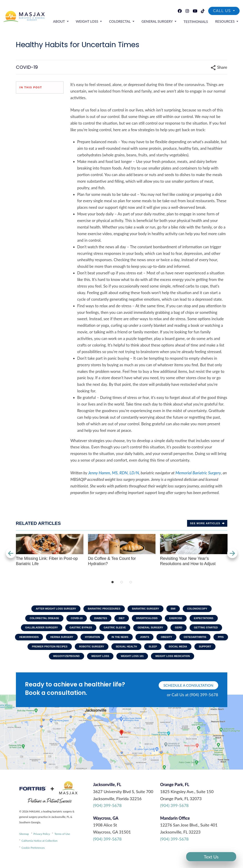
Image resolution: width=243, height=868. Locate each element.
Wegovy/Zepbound (75, 661)
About (73, 21)
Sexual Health (149, 651)
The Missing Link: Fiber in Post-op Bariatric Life (50, 550)
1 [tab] (113, 582)
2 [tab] (122, 582)
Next (233, 553)
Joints (156, 640)
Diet (121, 619)
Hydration (99, 640)
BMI (177, 609)
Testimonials (200, 21)
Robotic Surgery (112, 651)
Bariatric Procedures (103, 609)
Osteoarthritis (210, 640)
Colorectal (129, 21)
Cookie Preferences (33, 854)
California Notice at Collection (40, 847)
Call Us (223, 11)
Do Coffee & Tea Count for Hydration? (122, 550)
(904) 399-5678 (107, 811)
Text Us (211, 857)
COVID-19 (73, 619)
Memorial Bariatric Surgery (198, 473)
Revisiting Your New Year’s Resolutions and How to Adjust (194, 550)
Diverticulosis (149, 619)
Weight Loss (99, 21)
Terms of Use (62, 840)
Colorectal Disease (38, 619)
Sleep (177, 651)
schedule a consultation (188, 691)
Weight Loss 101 (146, 661)
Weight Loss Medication (189, 661)
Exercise (180, 619)
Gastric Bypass (78, 630)
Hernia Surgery (67, 640)
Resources (226, 21)
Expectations (210, 619)
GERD (183, 630)
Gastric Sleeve (114, 630)
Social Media (205, 651)
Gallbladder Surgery (35, 630)
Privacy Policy (42, 840)
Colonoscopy (203, 609)
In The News (129, 640)
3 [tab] (131, 582)
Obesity (179, 640)
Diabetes (99, 619)
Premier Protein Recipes (66, 651)
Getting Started (212, 630)
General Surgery (164, 21)
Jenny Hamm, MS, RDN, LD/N (113, 473)
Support (42, 661)
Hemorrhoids (31, 640)
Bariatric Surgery (147, 609)
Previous (10, 553)
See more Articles (207, 523)
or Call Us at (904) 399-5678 (192, 701)
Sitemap (24, 840)
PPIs (31, 651)
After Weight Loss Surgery (51, 609)
